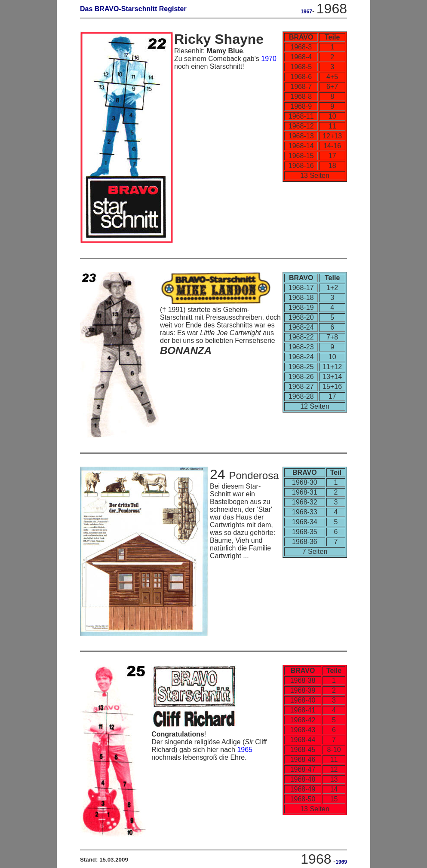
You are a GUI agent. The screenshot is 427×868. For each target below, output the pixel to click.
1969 (341, 862)
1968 (332, 9)
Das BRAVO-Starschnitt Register (133, 9)
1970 (269, 59)
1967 (306, 12)
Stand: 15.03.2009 (104, 860)
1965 (245, 750)
